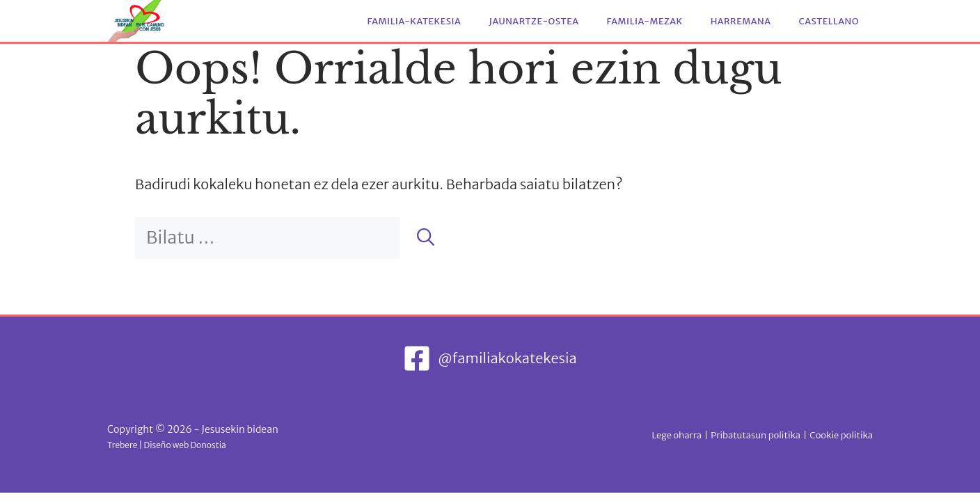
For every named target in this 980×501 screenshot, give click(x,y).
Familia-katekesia (414, 21)
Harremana (741, 21)
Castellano (829, 21)
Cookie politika (841, 435)
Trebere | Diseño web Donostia (167, 445)
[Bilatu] (426, 238)
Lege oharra (676, 435)
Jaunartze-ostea (534, 21)
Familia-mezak (645, 21)
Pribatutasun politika (756, 435)
